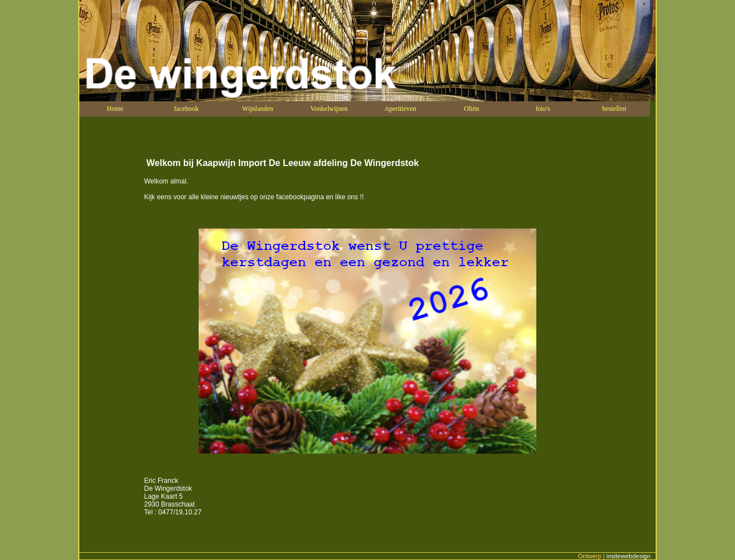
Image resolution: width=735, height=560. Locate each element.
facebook (186, 109)
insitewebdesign (629, 556)
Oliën (472, 109)
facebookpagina (300, 197)
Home (115, 109)
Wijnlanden (258, 109)
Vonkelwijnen (329, 109)
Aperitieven (400, 109)
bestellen (614, 109)
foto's (543, 109)
